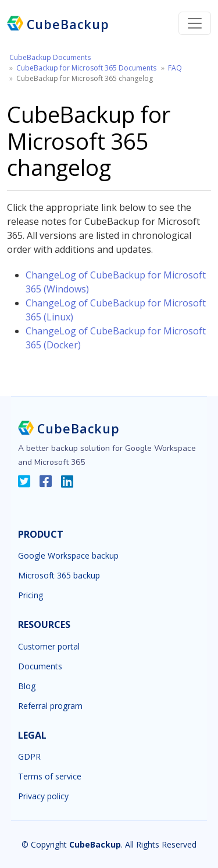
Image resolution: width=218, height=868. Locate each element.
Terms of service (50, 777)
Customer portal (49, 647)
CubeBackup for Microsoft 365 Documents (86, 68)
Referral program (50, 706)
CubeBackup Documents (50, 57)
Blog (27, 686)
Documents (40, 666)
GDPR (29, 757)
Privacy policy (43, 796)
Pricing (31, 595)
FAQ (175, 68)
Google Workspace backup (68, 556)
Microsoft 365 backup (59, 576)
